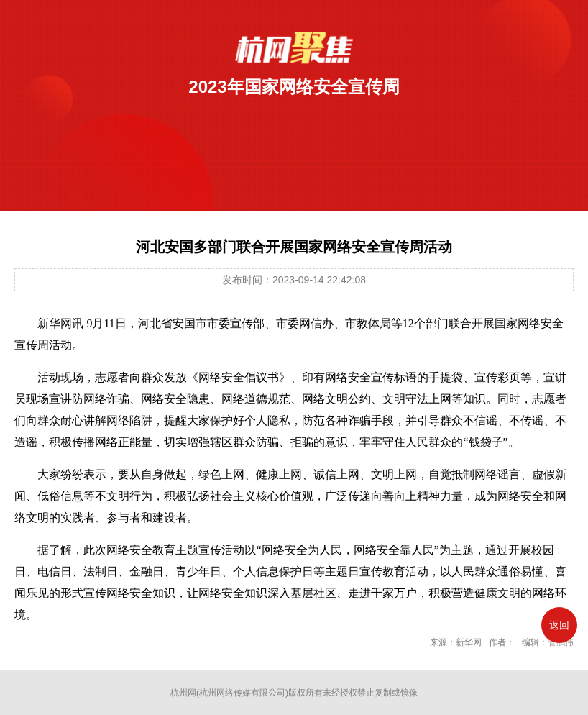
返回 (559, 625)
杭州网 (183, 693)
